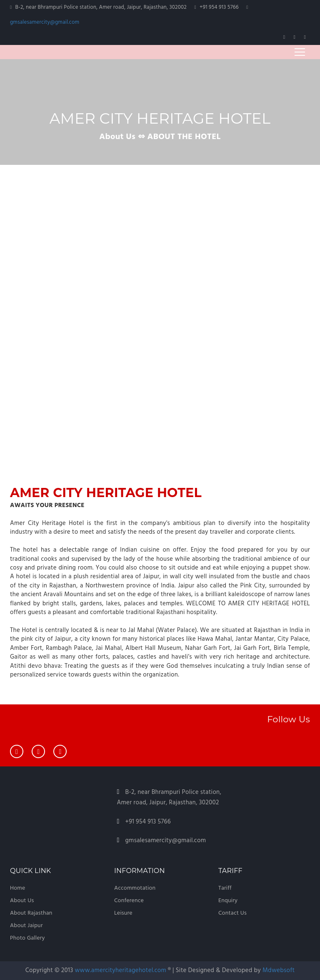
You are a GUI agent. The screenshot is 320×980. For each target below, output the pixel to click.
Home (17, 888)
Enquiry (228, 901)
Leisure (123, 913)
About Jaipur (26, 926)
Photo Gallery (27, 938)
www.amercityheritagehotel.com (121, 970)
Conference (129, 901)
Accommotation (135, 888)
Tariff (225, 888)
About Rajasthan (31, 913)
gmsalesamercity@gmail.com (45, 22)
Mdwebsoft (279, 970)
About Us (22, 901)
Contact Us (232, 913)
